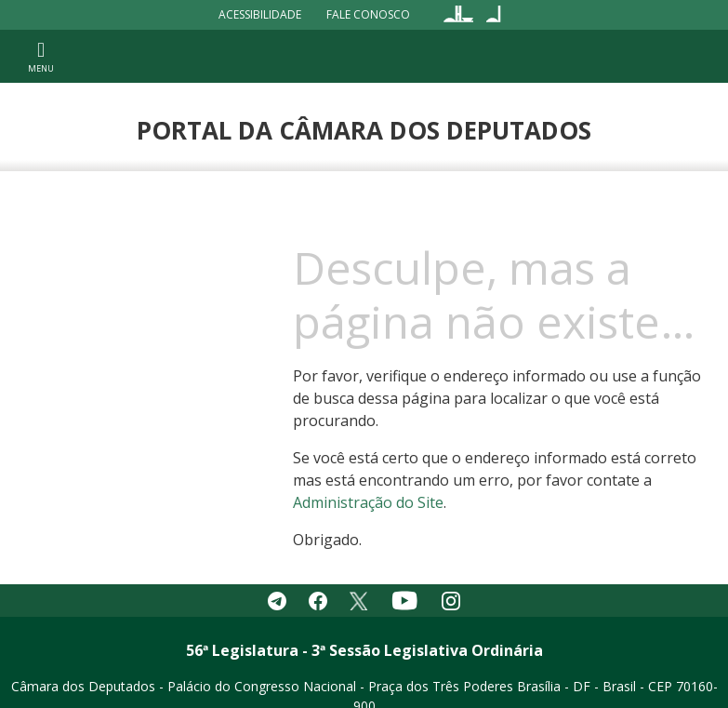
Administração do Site (368, 502)
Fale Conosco (368, 14)
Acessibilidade (260, 14)
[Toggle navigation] (41, 56)
